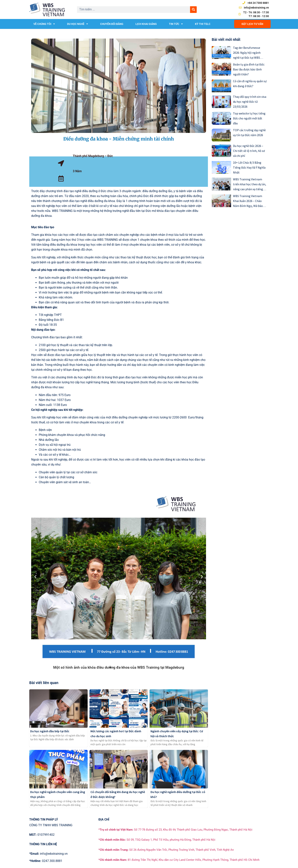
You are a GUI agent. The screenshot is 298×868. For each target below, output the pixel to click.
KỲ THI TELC (203, 24)
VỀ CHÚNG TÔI (44, 24)
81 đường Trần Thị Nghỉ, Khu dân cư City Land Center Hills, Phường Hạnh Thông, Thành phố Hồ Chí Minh (179, 860)
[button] (35, 576)
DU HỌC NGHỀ (78, 24)
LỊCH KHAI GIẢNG (146, 24)
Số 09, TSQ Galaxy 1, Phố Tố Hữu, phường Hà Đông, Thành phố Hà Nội (157, 840)
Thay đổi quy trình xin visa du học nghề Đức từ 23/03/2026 (250, 102)
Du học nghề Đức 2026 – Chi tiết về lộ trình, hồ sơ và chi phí (249, 151)
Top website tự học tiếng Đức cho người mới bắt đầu (249, 118)
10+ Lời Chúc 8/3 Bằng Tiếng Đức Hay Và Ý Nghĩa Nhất (249, 167)
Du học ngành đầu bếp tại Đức (50, 731)
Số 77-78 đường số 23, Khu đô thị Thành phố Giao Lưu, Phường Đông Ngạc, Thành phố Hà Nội (175, 830)
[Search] (193, 10)
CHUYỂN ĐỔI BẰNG (112, 24)
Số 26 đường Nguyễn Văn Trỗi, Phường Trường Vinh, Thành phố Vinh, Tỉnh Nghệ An (166, 850)
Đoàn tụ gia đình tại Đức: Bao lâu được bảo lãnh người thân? (249, 69)
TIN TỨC (176, 24)
